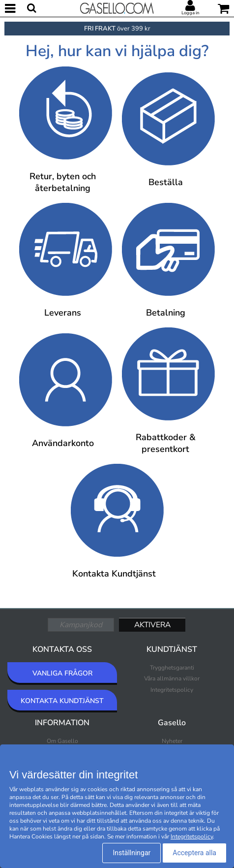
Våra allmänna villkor (172, 678)
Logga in (190, 13)
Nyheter (172, 741)
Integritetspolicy (172, 690)
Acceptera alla (194, 853)
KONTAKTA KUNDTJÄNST (62, 701)
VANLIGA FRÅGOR (62, 673)
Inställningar (132, 853)
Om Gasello (62, 741)
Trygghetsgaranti (172, 668)
